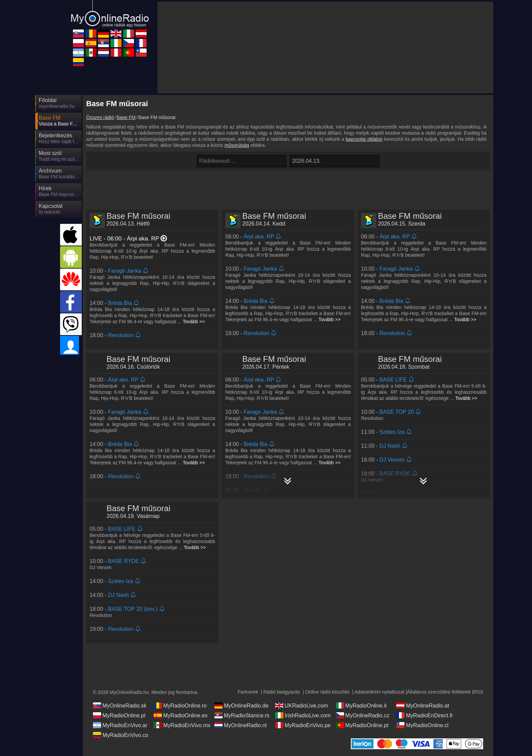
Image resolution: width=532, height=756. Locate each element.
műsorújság (237, 145)
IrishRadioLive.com (303, 715)
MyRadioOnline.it (361, 705)
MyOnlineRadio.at (423, 705)
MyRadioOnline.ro (180, 705)
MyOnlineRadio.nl (241, 725)
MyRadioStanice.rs (242, 715)
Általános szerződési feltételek (439, 692)
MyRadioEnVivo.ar (120, 725)
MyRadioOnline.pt (362, 725)
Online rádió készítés (327, 692)
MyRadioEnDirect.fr (425, 715)
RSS (478, 692)
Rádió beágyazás (282, 692)
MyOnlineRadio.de (242, 705)
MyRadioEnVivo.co (121, 735)
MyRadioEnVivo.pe (303, 725)
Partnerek (248, 692)
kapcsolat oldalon (364, 139)
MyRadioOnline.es (181, 715)
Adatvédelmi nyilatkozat (379, 692)
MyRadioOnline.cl (422, 725)
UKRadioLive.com (302, 705)
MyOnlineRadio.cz (363, 715)
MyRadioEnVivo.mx (182, 725)
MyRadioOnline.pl (119, 715)
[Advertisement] (288, 188)
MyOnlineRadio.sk (120, 705)
